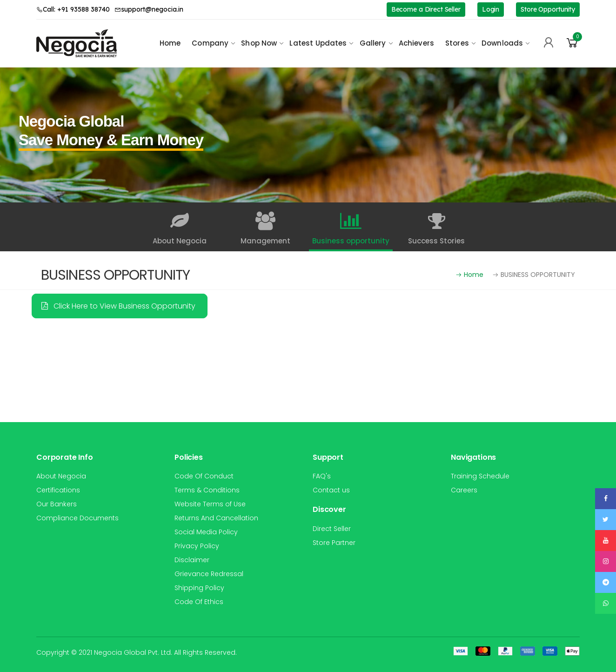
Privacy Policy (197, 546)
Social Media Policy (206, 532)
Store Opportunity (548, 9)
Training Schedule (480, 476)
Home (170, 43)
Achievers (416, 43)
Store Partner (334, 543)
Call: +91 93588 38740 (73, 9)
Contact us (331, 490)
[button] (572, 43)
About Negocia (180, 229)
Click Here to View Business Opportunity (118, 306)
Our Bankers (57, 504)
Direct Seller (332, 529)
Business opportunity (351, 229)
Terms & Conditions (207, 490)
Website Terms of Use (210, 504)
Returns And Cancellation (216, 518)
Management (265, 229)
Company (210, 43)
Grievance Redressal (209, 574)
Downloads (502, 43)
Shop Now (259, 43)
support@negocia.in (149, 9)
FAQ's (322, 476)
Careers (464, 490)
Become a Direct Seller (426, 9)
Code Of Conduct (204, 476)
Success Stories (436, 229)
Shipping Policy (199, 588)
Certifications (58, 490)
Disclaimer (192, 560)
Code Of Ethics (199, 602)
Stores (457, 43)
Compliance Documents (77, 518)
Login (491, 9)
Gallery (373, 43)
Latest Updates (318, 43)
